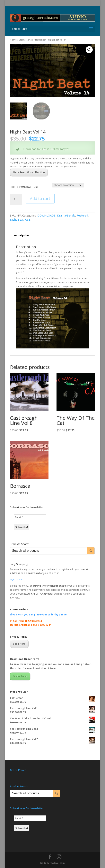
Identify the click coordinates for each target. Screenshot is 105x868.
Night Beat (41, 40)
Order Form (20, 676)
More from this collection (29, 172)
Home (13, 40)
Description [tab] (21, 236)
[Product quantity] (16, 199)
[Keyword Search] (49, 551)
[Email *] (30, 517)
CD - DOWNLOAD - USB (25, 187)
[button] (89, 50)
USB (28, 220)
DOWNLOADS (46, 215)
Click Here (19, 644)
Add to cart (40, 198)
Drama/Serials (26, 40)
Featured (82, 215)
